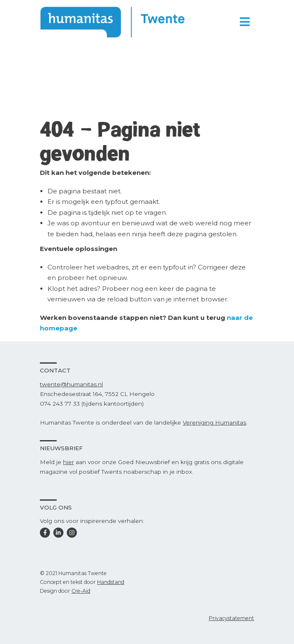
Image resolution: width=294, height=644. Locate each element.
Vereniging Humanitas (214, 422)
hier (68, 462)
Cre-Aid (81, 591)
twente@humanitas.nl (71, 384)
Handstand (111, 582)
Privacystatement (231, 618)
